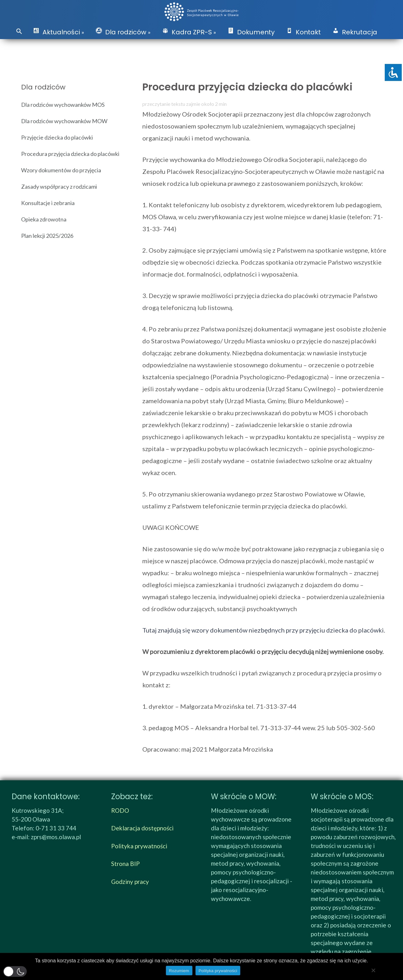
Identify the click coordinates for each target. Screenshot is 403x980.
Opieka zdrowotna (44, 219)
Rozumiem (179, 971)
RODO (120, 810)
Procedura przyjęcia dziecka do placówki (70, 154)
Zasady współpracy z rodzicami (59, 186)
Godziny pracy (130, 882)
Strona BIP (125, 864)
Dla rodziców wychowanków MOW (64, 121)
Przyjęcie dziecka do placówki (57, 137)
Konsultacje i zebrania (48, 203)
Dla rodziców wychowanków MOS (63, 105)
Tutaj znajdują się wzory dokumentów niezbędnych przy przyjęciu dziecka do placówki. (264, 630)
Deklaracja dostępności (142, 828)
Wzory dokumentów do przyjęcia (61, 170)
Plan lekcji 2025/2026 (47, 236)
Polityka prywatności (139, 846)
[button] (19, 32)
